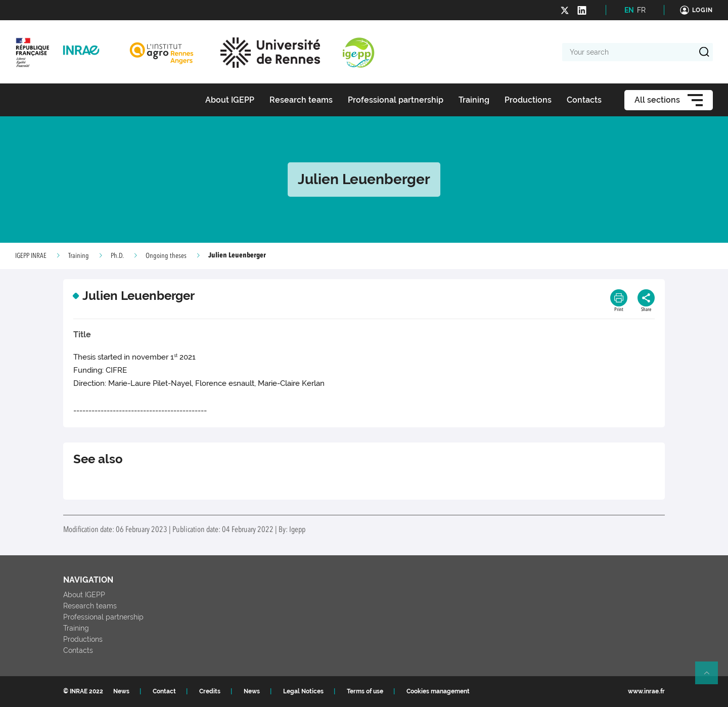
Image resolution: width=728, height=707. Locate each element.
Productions (83, 639)
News (121, 691)
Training (79, 256)
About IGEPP (84, 595)
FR (641, 10)
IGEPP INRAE (31, 256)
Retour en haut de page (711, 677)
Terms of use (365, 691)
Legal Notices (303, 691)
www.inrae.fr (646, 691)
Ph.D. (117, 256)
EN (629, 10)
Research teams (90, 606)
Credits (210, 691)
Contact (164, 691)
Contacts (78, 650)
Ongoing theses (166, 256)
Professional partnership (103, 617)
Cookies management (438, 691)
